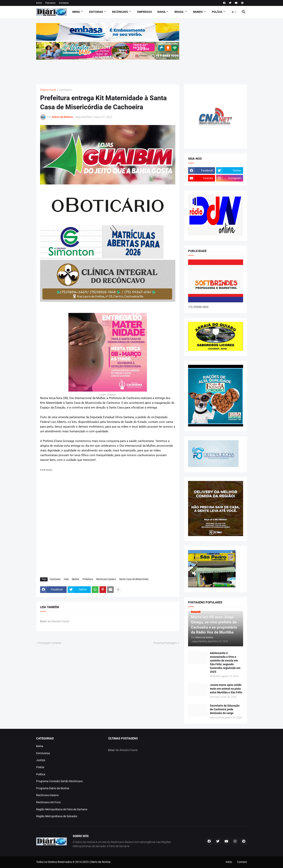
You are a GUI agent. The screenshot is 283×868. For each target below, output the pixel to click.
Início (39, 3)
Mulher (76, 579)
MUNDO (198, 12)
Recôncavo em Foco (48, 802)
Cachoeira (66, 90)
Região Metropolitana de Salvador (57, 816)
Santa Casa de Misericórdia (134, 579)
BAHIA (161, 12)
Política (41, 774)
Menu (76, 12)
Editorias (96, 12)
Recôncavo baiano (106, 579)
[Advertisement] (108, 69)
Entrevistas (43, 753)
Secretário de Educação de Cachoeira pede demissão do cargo (225, 709)
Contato (242, 862)
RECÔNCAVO (120, 12)
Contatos (64, 3)
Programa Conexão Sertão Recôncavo (59, 781)
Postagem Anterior (50, 643)
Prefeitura (88, 579)
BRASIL (179, 12)
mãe (66, 579)
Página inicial (48, 90)
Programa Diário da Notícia (53, 788)
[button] (234, 12)
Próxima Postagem (165, 643)
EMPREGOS (145, 12)
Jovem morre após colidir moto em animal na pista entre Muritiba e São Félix (226, 689)
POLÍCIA (217, 12)
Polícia (40, 767)
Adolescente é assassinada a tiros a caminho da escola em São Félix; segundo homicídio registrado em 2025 (225, 662)
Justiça (41, 760)
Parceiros (50, 3)
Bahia (40, 746)
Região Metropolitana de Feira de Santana (62, 809)
